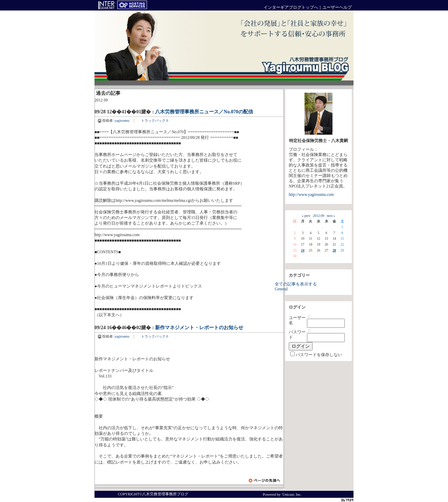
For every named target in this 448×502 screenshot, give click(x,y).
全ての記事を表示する (296, 284)
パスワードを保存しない (319, 355)
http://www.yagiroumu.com (311, 195)
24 (303, 250)
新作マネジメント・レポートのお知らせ (199, 328)
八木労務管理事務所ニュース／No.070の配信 (204, 112)
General (281, 289)
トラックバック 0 (155, 121)
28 (334, 250)
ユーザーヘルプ (337, 8)
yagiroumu (122, 121)
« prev (306, 216)
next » (331, 216)
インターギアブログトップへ (291, 8)
